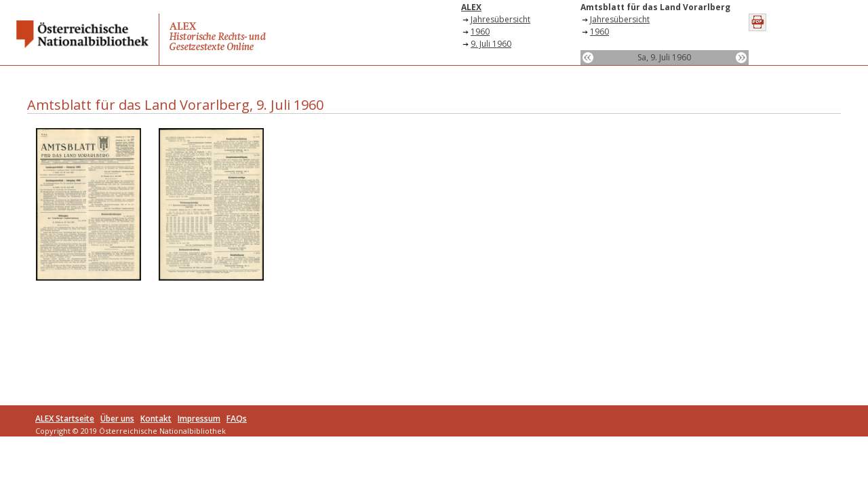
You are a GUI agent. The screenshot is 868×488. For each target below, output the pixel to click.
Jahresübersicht (500, 19)
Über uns (117, 419)
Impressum (199, 419)
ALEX (471, 7)
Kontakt (156, 419)
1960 (480, 32)
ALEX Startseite (65, 419)
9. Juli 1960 (491, 44)
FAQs (237, 419)
